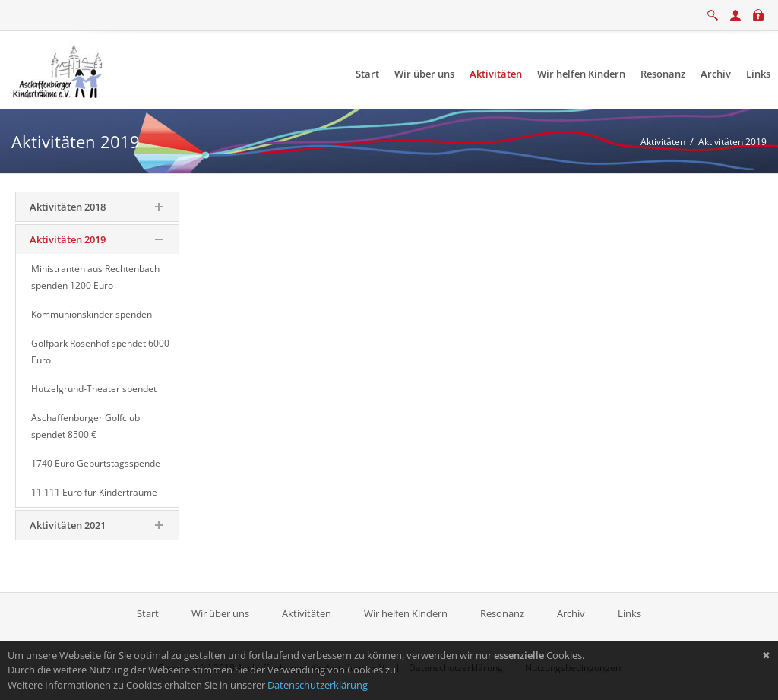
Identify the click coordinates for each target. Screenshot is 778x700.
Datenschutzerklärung (318, 685)
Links (629, 613)
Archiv (571, 613)
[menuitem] (367, 74)
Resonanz (502, 613)
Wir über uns (220, 613)
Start (149, 613)
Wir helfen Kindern (406, 613)
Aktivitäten (307, 613)
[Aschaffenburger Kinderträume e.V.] (59, 69)
